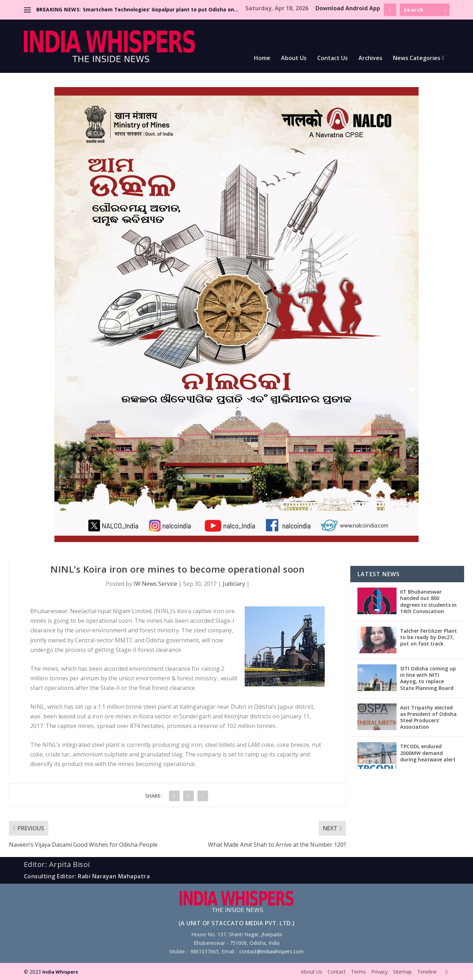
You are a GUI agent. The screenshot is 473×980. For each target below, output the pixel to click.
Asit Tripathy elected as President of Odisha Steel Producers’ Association (428, 717)
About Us (294, 58)
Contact (337, 972)
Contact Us (333, 58)
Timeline (427, 972)
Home (262, 58)
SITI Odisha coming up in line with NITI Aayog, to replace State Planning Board (428, 678)
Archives (370, 58)
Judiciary (234, 584)
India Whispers (60, 972)
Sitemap (402, 972)
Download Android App (348, 8)
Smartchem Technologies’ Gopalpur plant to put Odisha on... (161, 9)
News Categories (417, 58)
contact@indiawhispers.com (272, 951)
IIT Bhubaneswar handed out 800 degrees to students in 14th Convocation (428, 601)
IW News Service (155, 584)
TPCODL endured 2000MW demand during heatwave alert (428, 753)
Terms (358, 972)
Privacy (379, 972)
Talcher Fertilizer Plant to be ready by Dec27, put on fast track (429, 637)
